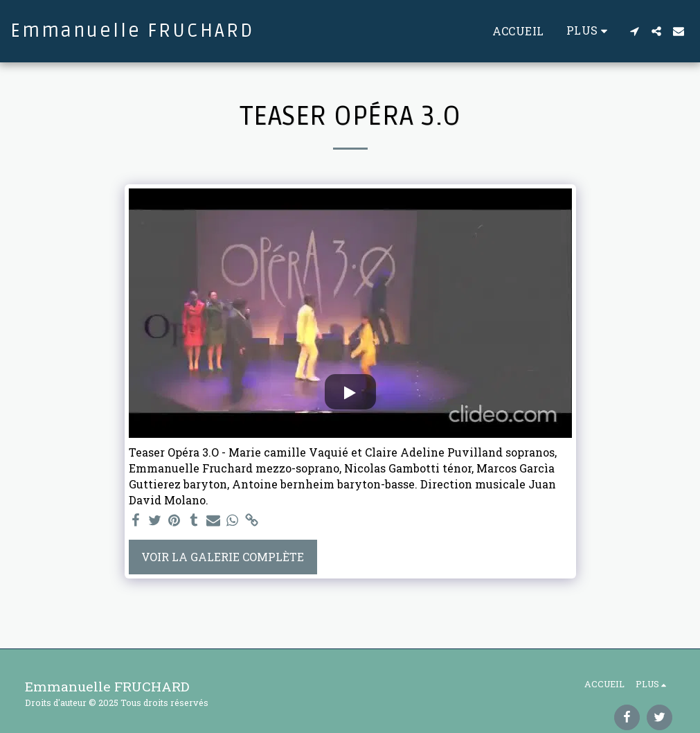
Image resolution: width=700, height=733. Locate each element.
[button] (634, 31)
